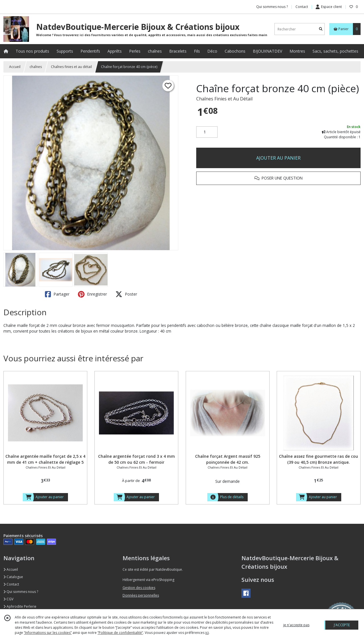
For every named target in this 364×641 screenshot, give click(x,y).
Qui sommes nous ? (21, 592)
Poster (126, 294)
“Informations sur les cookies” (48, 633)
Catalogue (13, 577)
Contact (302, 7)
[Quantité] (207, 132)
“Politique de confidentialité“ (120, 633)
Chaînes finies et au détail (71, 67)
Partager (57, 294)
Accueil (15, 67)
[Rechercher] (321, 29)
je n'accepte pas (296, 625)
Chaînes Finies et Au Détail (224, 99)
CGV (8, 599)
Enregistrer (92, 294)
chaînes (36, 67)
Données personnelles (141, 595)
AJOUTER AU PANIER (278, 158)
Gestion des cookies (139, 588)
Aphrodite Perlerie (20, 606)
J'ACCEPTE (342, 625)
